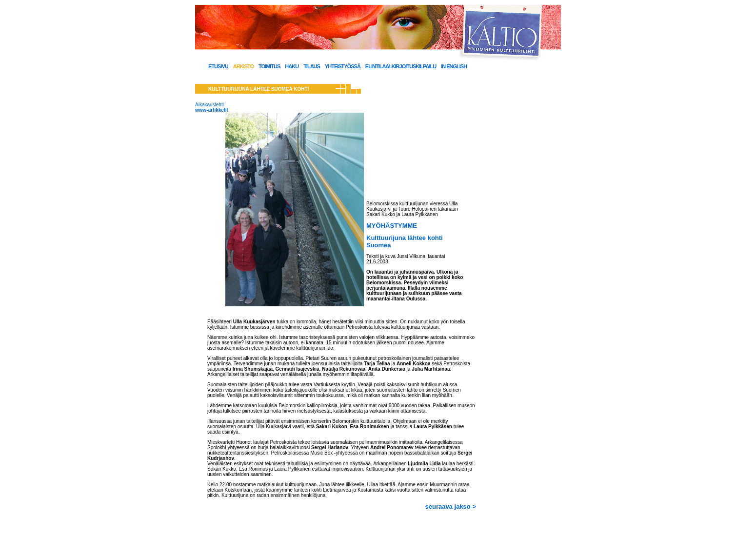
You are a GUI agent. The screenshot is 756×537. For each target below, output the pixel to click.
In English (454, 66)
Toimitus (269, 66)
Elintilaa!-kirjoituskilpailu (401, 66)
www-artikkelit (212, 110)
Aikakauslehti (209, 105)
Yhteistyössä (343, 66)
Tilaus (312, 66)
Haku (292, 66)
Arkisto (243, 66)
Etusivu (218, 66)
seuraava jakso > (451, 507)
